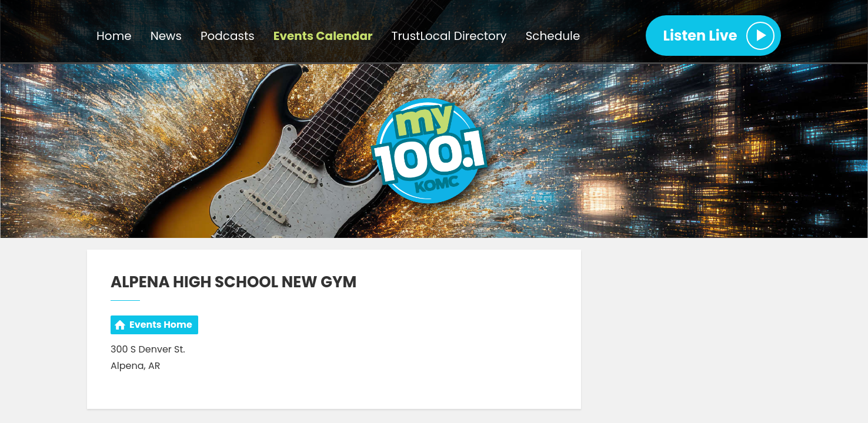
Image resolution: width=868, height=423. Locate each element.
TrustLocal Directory (449, 36)
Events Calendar (323, 36)
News (166, 36)
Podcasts (228, 36)
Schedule (553, 36)
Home (114, 36)
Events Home (161, 325)
